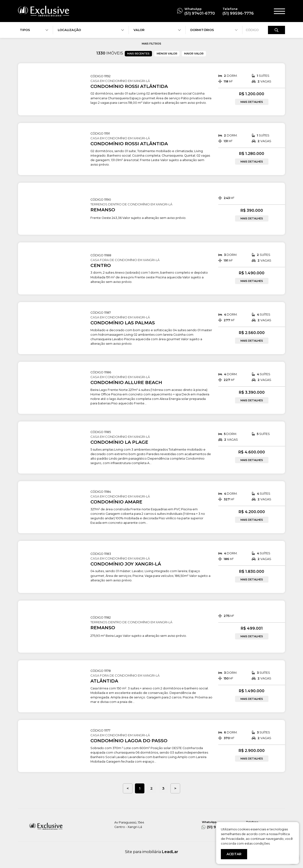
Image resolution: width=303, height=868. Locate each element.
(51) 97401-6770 (200, 13)
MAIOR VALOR (194, 54)
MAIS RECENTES (138, 54)
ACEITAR (234, 854)
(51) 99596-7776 (238, 13)
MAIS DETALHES (252, 102)
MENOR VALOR (167, 54)
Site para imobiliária (152, 852)
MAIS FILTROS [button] (151, 44)
